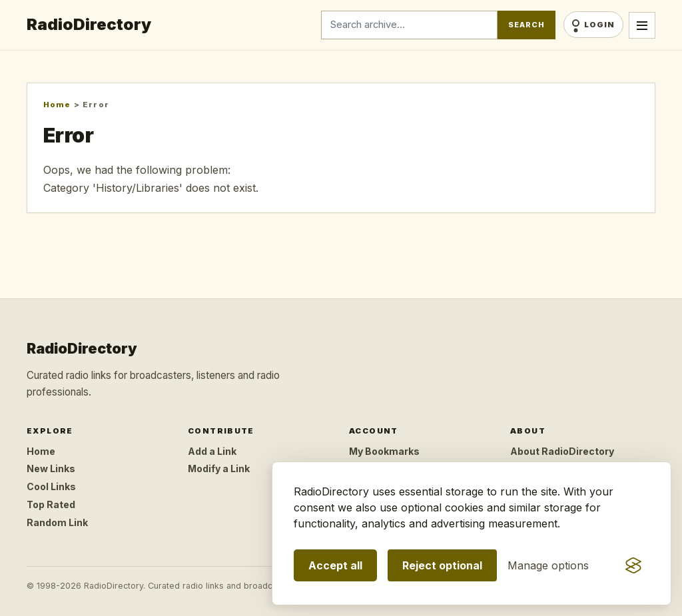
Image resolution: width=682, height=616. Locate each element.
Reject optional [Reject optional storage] (442, 565)
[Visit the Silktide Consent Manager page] (633, 565)
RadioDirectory (89, 24)
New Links (51, 468)
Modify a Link (219, 468)
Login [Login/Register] (599, 25)
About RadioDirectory (562, 451)
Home (57, 105)
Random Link (57, 522)
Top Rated (51, 504)
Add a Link (212, 451)
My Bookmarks (384, 451)
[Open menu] (642, 25)
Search (526, 25)
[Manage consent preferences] (548, 565)
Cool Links (51, 486)
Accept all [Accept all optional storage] (335, 565)
